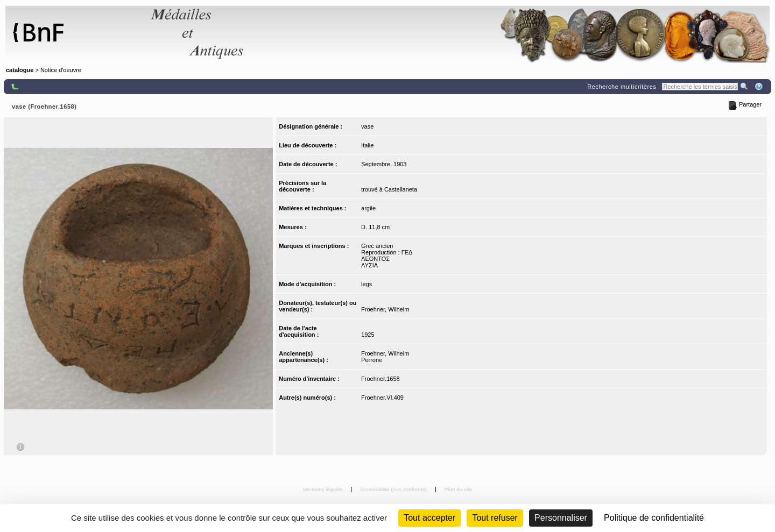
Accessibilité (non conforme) (394, 489)
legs (367, 284)
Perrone (372, 360)
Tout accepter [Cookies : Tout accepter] (429, 518)
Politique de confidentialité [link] (654, 518)
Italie (367, 145)
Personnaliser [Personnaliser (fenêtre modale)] (561, 518)
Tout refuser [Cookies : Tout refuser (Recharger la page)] (495, 518)
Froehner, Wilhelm (385, 309)
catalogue (20, 70)
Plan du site (459, 489)
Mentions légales (324, 489)
